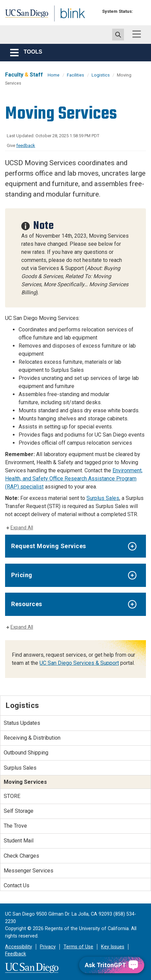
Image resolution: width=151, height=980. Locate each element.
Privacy (48, 947)
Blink (54, 21)
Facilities (75, 75)
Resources (27, 604)
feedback (26, 145)
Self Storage (19, 811)
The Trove (15, 826)
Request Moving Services (49, 546)
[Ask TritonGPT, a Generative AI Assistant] (112, 965)
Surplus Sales (103, 498)
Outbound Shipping (26, 753)
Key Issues (113, 947)
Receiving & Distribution (32, 738)
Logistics (101, 75)
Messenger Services (29, 871)
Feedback (16, 954)
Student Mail (19, 841)
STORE (12, 796)
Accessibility (19, 947)
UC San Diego (20, 14)
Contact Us (17, 885)
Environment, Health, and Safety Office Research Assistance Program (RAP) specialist (74, 479)
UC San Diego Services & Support (79, 663)
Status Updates (22, 723)
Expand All (22, 528)
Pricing (22, 575)
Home (54, 75)
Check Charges (21, 856)
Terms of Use (78, 947)
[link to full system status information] (140, 11)
